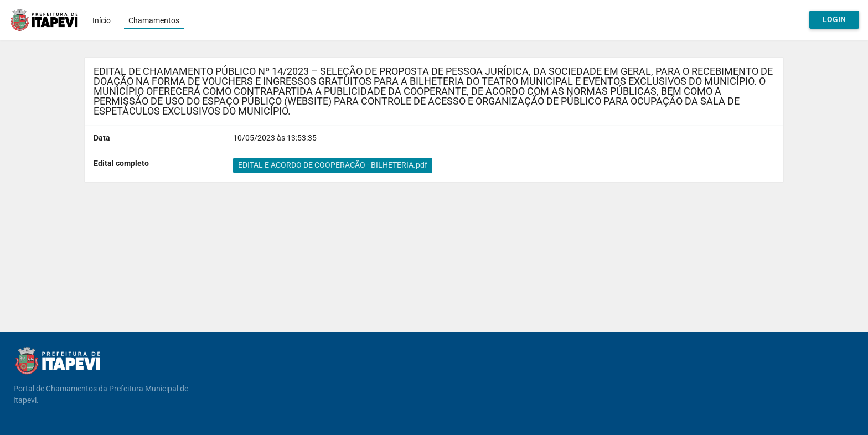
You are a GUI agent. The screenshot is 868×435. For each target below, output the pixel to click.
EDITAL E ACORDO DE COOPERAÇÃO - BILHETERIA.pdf (333, 165)
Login (834, 19)
